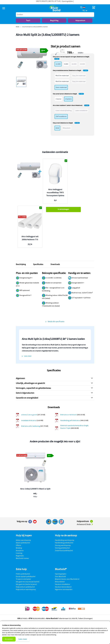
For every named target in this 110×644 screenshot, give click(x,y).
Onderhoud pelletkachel (64, 551)
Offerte (18, 545)
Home (18, 27)
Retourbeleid (60, 582)
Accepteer (9, 639)
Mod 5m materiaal (62, 81)
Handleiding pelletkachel (64, 543)
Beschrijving (21, 264)
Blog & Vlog (54, 21)
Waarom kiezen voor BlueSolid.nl (67, 579)
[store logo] (55, 8)
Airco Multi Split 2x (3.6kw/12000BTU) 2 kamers (35, 27)
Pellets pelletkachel (23, 574)
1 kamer (58, 99)
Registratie (20, 556)
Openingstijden (67, 1)
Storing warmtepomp (63, 545)
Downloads (55, 264)
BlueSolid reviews (22, 558)
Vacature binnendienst (63, 587)
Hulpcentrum (80, 21)
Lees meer (23, 639)
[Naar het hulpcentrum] (91, 521)
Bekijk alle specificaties (56, 322)
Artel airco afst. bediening (31, 426)
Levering (19, 553)
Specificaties (38, 264)
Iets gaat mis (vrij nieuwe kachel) (28, 582)
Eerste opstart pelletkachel (26, 577)
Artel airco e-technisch (69, 415)
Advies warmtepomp (23, 540)
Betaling (19, 548)
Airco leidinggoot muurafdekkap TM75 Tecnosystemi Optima (55, 192)
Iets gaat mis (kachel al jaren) (26, 584)
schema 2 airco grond (29, 415)
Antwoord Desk (85, 524)
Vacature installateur (63, 584)
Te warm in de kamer (23, 579)
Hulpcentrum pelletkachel (25, 587)
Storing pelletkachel (62, 548)
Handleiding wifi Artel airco (70, 420)
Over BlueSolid (60, 577)
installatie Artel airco (29, 420)
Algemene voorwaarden (64, 589)
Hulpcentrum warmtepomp (26, 589)
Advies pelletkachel (23, 543)
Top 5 (28, 21)
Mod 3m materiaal (62, 76)
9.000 (66, 64)
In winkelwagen (63, 209)
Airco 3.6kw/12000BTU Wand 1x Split (35, 489)
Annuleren (20, 551)
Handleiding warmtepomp (65, 540)
